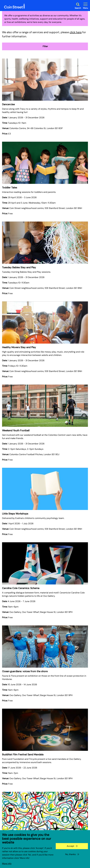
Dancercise (8, 104)
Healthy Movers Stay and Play (19, 347)
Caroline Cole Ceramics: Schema (21, 588)
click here (76, 32)
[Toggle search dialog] (78, 6)
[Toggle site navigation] (85, 6)
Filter (45, 46)
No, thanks (70, 854)
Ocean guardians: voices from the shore (25, 671)
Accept (70, 846)
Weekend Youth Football (16, 430)
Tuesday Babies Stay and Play (19, 267)
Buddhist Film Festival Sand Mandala (23, 755)
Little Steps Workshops (15, 514)
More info (7, 864)
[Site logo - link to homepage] (14, 6)
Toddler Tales (10, 188)
